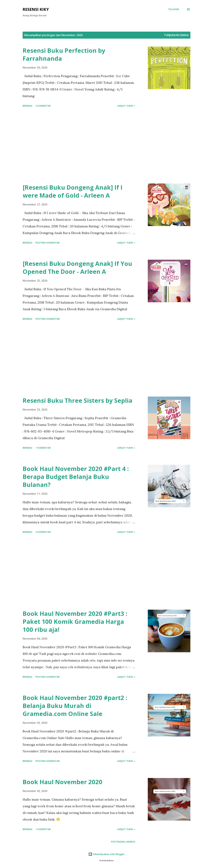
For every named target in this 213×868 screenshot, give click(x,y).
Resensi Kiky (36, 9)
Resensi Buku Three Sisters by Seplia (77, 400)
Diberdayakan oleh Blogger (106, 854)
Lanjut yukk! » (126, 106)
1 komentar (43, 448)
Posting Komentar (48, 243)
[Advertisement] (79, 146)
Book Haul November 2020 (62, 782)
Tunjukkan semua (176, 35)
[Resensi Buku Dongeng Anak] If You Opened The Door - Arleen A (77, 268)
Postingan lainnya (123, 842)
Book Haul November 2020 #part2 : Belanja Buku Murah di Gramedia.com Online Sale (75, 706)
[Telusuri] (174, 9)
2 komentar (43, 106)
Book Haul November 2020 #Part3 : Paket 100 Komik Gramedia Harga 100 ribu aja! (75, 622)
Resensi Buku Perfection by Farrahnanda (64, 54)
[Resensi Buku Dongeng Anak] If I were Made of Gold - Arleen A (73, 191)
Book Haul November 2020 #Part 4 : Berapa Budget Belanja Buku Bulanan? (76, 477)
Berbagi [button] (27, 106)
